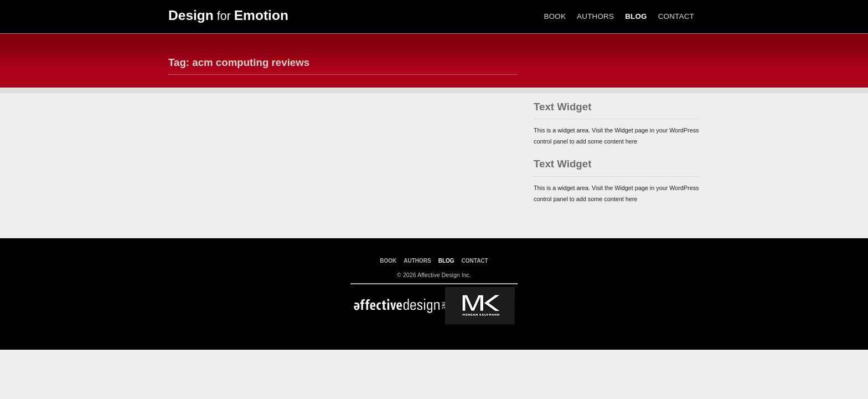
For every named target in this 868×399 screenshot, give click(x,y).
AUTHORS (595, 16)
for (228, 16)
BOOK (555, 16)
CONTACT (676, 16)
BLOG (636, 16)
